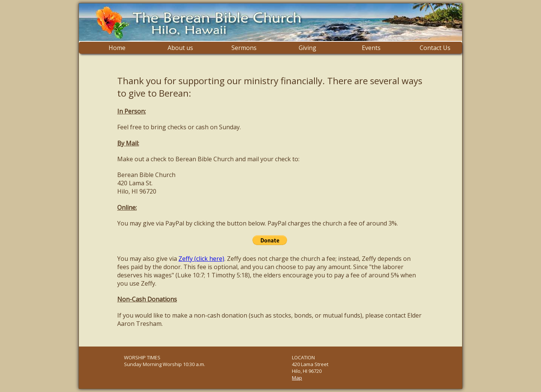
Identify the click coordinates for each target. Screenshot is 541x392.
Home (117, 48)
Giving (308, 48)
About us (180, 48)
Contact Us (435, 48)
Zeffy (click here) (201, 259)
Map (297, 378)
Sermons (244, 48)
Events (371, 48)
